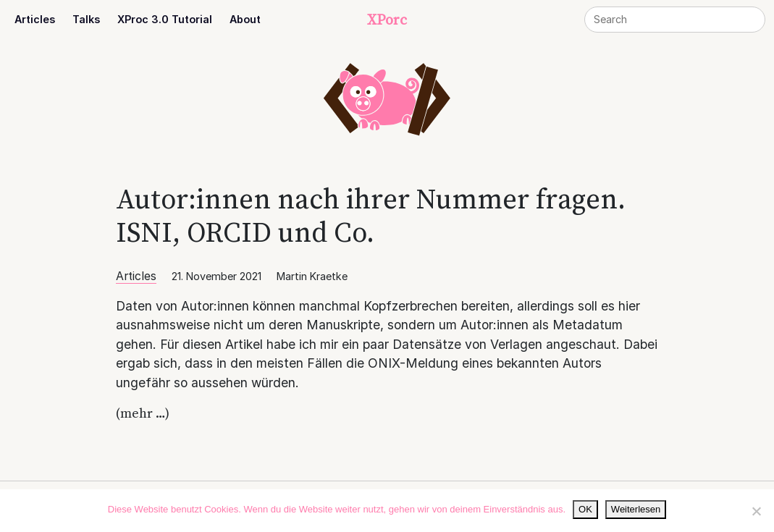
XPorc (387, 20)
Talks (86, 19)
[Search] (675, 20)
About (245, 19)
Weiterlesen (636, 509)
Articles (35, 19)
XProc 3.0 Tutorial (165, 19)
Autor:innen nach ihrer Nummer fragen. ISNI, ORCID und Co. (371, 215)
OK (585, 509)
